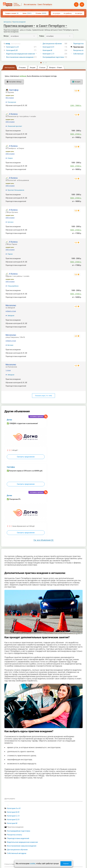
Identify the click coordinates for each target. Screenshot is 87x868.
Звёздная (11, 316)
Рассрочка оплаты (15, 835)
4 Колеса (13, 114)
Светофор (14, 90)
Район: (42, 36)
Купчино (10, 222)
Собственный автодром (17, 853)
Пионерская (12, 102)
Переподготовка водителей (18, 838)
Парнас (10, 254)
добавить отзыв (11, 311)
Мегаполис (11, 305)
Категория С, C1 (49, 54)
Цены (27, 13)
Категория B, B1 (12, 50)
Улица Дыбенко (13, 286)
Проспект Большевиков (16, 190)
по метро (79, 13)
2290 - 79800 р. (76, 105)
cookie (32, 864)
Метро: (6, 36)
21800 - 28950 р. (75, 327)
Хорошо (66, 864)
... (8, 805)
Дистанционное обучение (52, 44)
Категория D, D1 (49, 47)
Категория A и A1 (13, 47)
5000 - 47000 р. (76, 134)
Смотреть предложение (26, 457)
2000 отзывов (10, 122)
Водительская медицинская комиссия (21, 54)
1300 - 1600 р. (76, 320)
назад (13, 44)
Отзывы (41, 13)
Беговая (10, 345)
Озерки (10, 158)
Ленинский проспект (15, 126)
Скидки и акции (12, 13)
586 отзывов (10, 98)
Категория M (47, 50)
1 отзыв (8, 370)
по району (68, 13)
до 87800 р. (77, 323)
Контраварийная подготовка (53, 57)
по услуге (57, 13)
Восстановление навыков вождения (20, 57)
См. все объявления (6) (43, 540)
